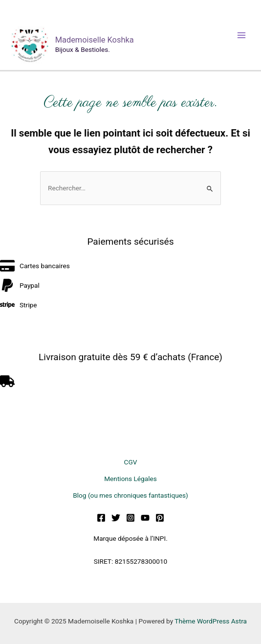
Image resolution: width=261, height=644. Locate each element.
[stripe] (18, 305)
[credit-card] (35, 266)
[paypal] (20, 285)
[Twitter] (116, 518)
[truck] (9, 381)
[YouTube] (145, 518)
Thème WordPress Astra (211, 621)
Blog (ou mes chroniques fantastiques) (130, 495)
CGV (131, 462)
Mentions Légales (130, 479)
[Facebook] (101, 518)
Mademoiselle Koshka (95, 40)
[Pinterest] (160, 518)
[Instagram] (130, 518)
